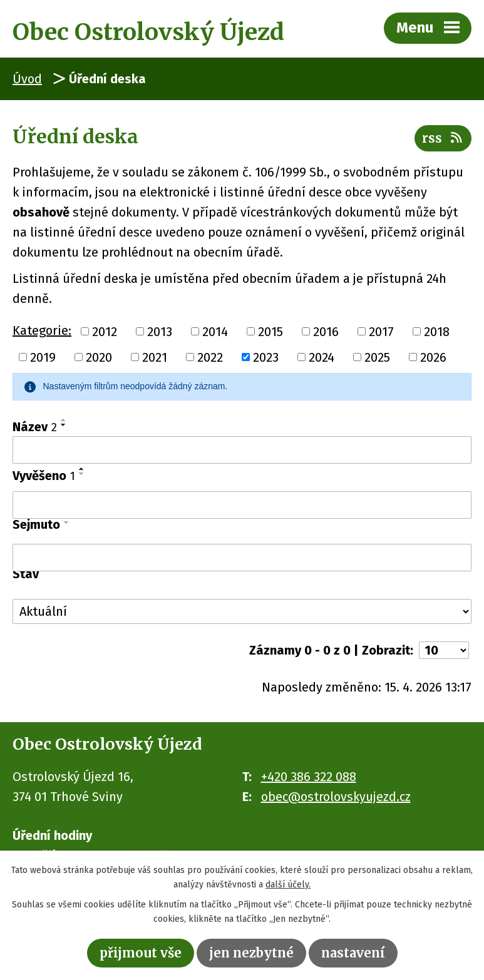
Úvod (27, 79)
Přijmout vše (141, 953)
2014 (215, 331)
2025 (377, 357)
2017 (381, 331)
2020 (99, 357)
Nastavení (353, 953)
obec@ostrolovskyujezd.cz (336, 797)
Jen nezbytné (251, 953)
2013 (160, 331)
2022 (210, 357)
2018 (437, 331)
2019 (43, 357)
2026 (433, 357)
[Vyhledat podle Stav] (242, 611)
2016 (326, 331)
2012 (105, 331)
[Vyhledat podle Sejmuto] (242, 558)
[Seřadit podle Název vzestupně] (64, 420)
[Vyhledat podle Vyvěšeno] (242, 505)
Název (35, 427)
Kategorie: (42, 330)
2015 (270, 331)
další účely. (288, 885)
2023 (266, 357)
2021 (155, 357)
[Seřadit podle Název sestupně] (64, 425)
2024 (322, 357)
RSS (443, 138)
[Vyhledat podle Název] (242, 450)
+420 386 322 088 (309, 777)
